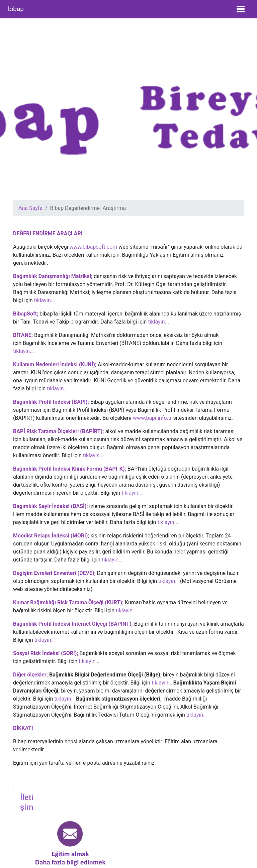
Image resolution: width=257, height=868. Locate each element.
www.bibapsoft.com (93, 247)
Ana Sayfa (30, 208)
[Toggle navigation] (241, 9)
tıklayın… (57, 389)
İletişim (27, 802)
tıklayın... (45, 300)
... (121, 560)
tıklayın (110, 560)
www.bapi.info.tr (152, 418)
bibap (16, 9)
